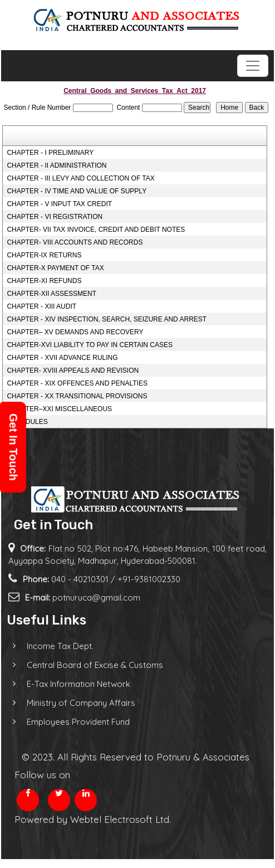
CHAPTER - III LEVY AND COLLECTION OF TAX (80, 178)
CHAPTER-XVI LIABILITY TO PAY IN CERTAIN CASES (90, 345)
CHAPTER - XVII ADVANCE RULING (62, 358)
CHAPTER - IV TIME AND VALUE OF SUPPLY (77, 191)
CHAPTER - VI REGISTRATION (55, 217)
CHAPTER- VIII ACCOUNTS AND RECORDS (75, 242)
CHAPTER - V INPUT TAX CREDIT (59, 204)
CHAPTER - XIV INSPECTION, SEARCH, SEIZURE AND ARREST (107, 319)
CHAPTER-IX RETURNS (44, 255)
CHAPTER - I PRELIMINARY (50, 153)
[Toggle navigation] (253, 66)
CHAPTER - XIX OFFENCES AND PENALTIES (77, 383)
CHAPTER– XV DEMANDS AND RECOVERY (75, 332)
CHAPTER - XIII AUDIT (41, 306)
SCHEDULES (27, 422)
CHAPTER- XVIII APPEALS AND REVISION (73, 370)
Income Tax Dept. (50, 646)
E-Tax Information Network (68, 684)
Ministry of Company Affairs (71, 703)
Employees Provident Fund (68, 722)
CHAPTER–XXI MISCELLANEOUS (59, 409)
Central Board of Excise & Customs (85, 665)
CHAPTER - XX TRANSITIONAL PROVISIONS (77, 396)
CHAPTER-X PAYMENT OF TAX (55, 268)
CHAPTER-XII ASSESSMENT (51, 294)
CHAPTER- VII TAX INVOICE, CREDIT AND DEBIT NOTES (96, 230)
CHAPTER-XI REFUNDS (44, 281)
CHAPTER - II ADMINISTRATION (57, 165)
